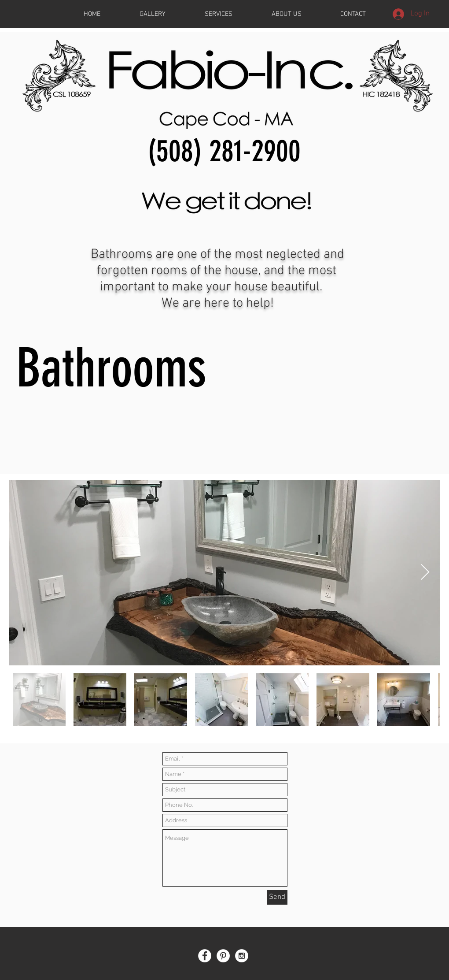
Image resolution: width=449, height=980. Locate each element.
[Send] (277, 897)
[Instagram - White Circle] (242, 956)
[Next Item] (425, 573)
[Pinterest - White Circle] (223, 956)
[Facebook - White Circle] (205, 956)
